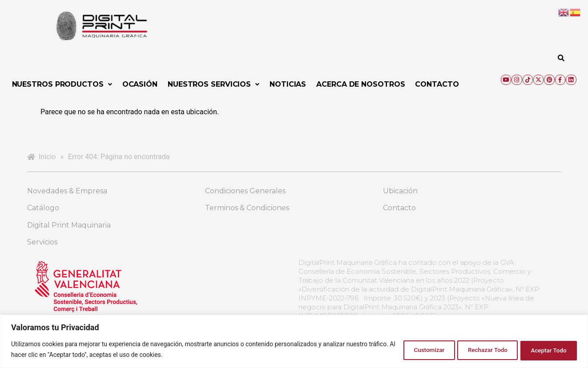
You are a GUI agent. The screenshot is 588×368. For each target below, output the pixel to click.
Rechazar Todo (477, 350)
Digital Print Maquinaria (69, 225)
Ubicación (400, 191)
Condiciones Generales (245, 191)
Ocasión (140, 84)
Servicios (42, 242)
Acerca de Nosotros (360, 84)
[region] (294, 342)
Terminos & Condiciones (247, 208)
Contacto (437, 84)
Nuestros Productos (62, 84)
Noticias (288, 84)
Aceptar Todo (545, 350)
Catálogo (43, 208)
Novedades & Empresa (67, 191)
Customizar (411, 350)
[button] (62, 84)
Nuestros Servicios (213, 84)
